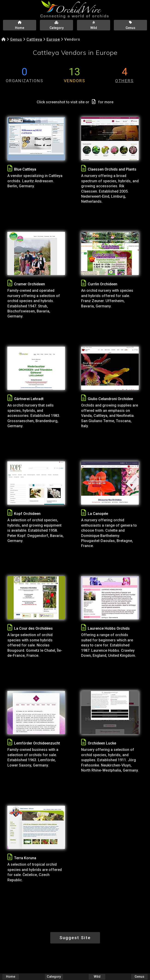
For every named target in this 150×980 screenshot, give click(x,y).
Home (11, 977)
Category (54, 977)
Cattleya (34, 39)
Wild (97, 977)
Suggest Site (75, 938)
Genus (16, 39)
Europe (53, 39)
